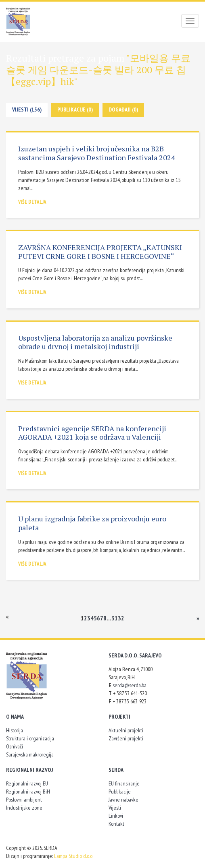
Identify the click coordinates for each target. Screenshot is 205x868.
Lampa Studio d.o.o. (74, 856)
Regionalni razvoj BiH (28, 792)
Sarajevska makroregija (30, 754)
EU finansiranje (124, 783)
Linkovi (116, 816)
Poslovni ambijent (24, 800)
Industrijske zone (24, 808)
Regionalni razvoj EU (27, 783)
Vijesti (115, 808)
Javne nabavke (123, 800)
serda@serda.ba (130, 685)
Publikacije (120, 792)
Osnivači (15, 746)
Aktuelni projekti (126, 730)
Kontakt (116, 824)
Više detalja (32, 202)
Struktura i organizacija (30, 738)
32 (121, 618)
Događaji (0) (123, 110)
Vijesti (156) (27, 110)
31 (115, 618)
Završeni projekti (126, 738)
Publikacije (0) (75, 110)
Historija (15, 730)
